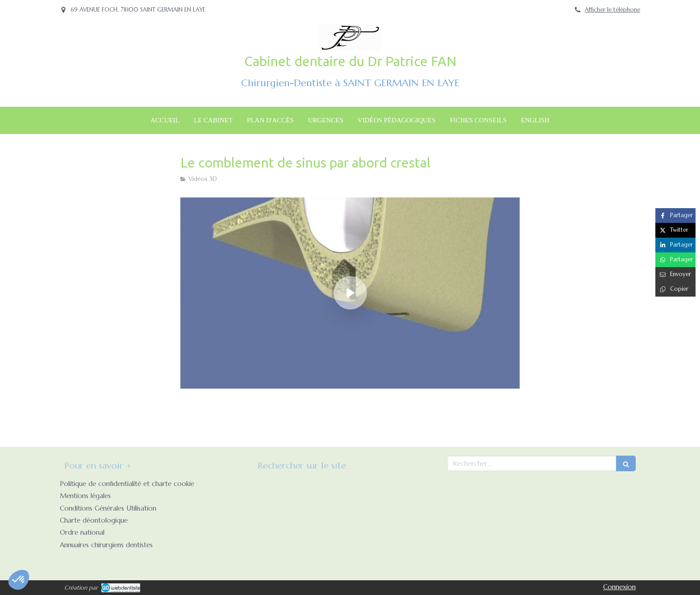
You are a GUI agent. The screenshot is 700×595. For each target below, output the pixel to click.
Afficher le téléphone (612, 10)
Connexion (619, 587)
